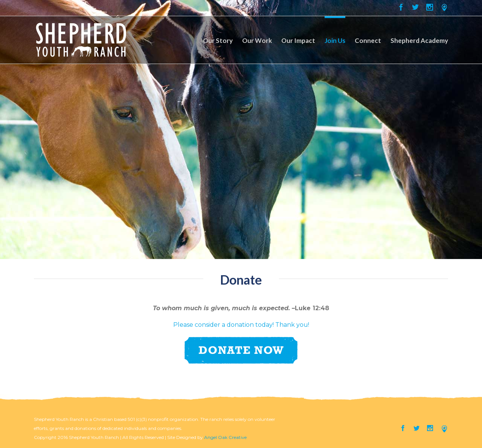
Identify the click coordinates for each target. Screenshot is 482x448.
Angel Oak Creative (225, 437)
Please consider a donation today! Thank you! (241, 325)
